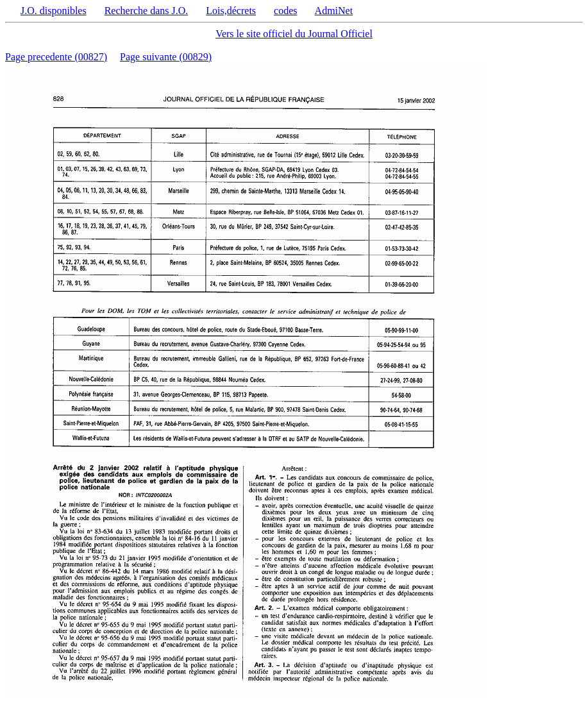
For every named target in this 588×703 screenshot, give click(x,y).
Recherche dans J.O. (147, 11)
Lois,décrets (231, 11)
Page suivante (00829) (166, 57)
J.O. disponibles (54, 11)
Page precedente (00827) (56, 57)
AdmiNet (334, 11)
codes (285, 11)
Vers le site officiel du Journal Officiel (294, 34)
